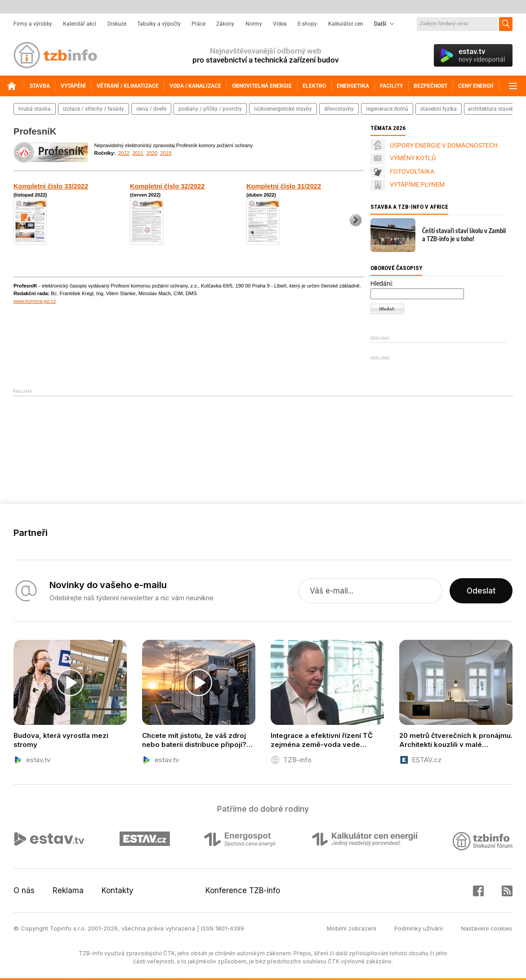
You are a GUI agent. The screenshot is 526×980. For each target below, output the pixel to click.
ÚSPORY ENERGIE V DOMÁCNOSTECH (444, 145)
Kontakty (118, 890)
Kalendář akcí (80, 24)
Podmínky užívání (419, 928)
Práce (198, 24)
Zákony (225, 24)
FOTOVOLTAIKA (412, 171)
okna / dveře (151, 109)
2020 (152, 153)
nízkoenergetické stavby (283, 109)
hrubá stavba (35, 109)
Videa (280, 24)
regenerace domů (387, 109)
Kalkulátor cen (346, 24)
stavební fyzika (439, 109)
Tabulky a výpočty (159, 24)
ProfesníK (35, 131)
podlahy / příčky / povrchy (210, 109)
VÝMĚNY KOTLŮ (413, 158)
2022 (124, 153)
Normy (254, 24)
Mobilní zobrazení (352, 928)
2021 (138, 153)
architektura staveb (491, 109)
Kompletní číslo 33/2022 (51, 186)
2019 (166, 153)
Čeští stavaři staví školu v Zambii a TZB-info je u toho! (464, 235)
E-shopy (307, 24)
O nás (24, 890)
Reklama (68, 890)
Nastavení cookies (487, 928)
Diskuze (117, 24)
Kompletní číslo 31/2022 (284, 186)
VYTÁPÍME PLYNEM (417, 184)
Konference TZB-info (243, 890)
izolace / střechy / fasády (94, 109)
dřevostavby (339, 109)
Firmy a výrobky (33, 24)
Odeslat (481, 591)
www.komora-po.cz (35, 301)
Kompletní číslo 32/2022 (167, 186)
